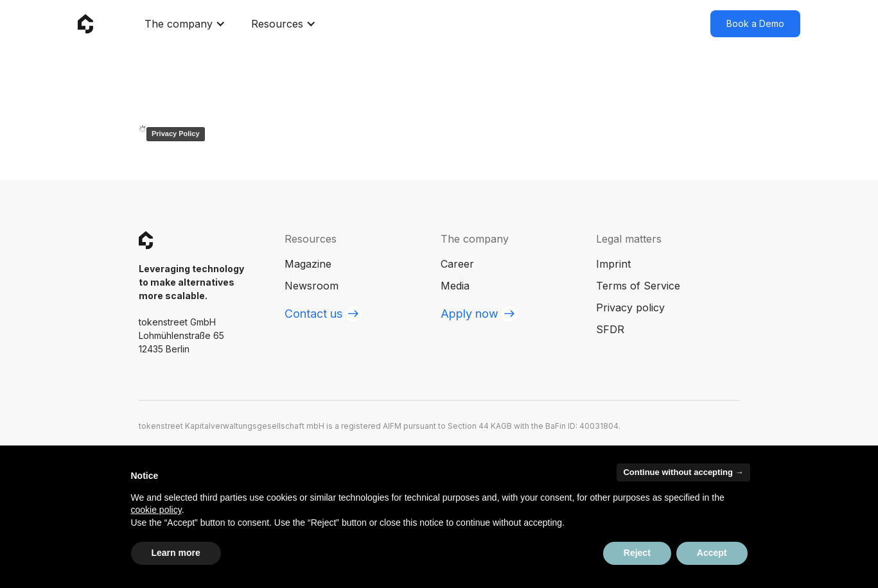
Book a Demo (755, 23)
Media (455, 286)
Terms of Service (638, 286)
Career (457, 264)
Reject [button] (637, 553)
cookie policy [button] (156, 510)
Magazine (308, 264)
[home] (85, 24)
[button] (185, 24)
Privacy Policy (176, 134)
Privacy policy (630, 307)
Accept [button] (712, 553)
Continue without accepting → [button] (683, 472)
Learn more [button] (176, 553)
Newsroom (312, 286)
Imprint (613, 264)
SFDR (610, 329)
